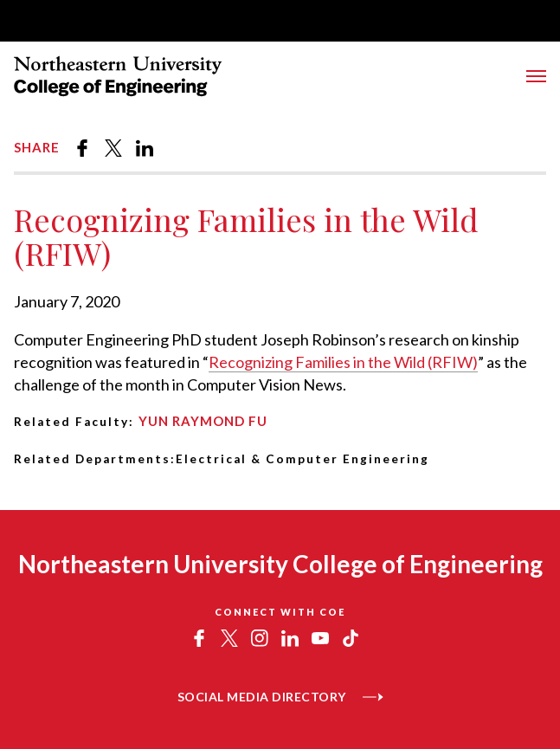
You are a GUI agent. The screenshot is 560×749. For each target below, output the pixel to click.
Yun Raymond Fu (203, 421)
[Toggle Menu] (536, 76)
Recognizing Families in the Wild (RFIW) (343, 362)
